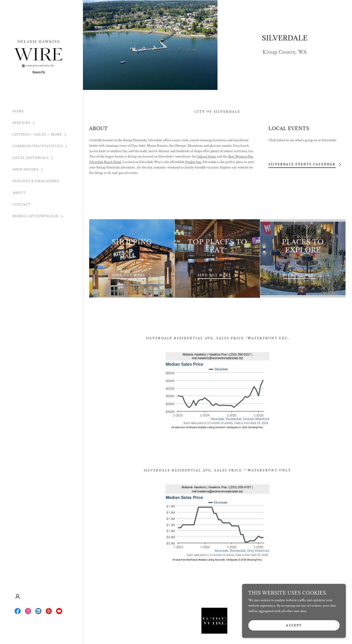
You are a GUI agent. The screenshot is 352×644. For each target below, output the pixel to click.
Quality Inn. (193, 162)
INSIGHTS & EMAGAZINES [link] (36, 181)
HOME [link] (18, 111)
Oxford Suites (206, 157)
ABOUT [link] (19, 193)
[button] (48, 123)
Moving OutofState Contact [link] (207, 622)
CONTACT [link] (22, 204)
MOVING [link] (176, 622)
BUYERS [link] (120, 622)
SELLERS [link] (138, 622)
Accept (294, 625)
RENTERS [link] (157, 622)
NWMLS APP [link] (218, 631)
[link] (38, 53)
